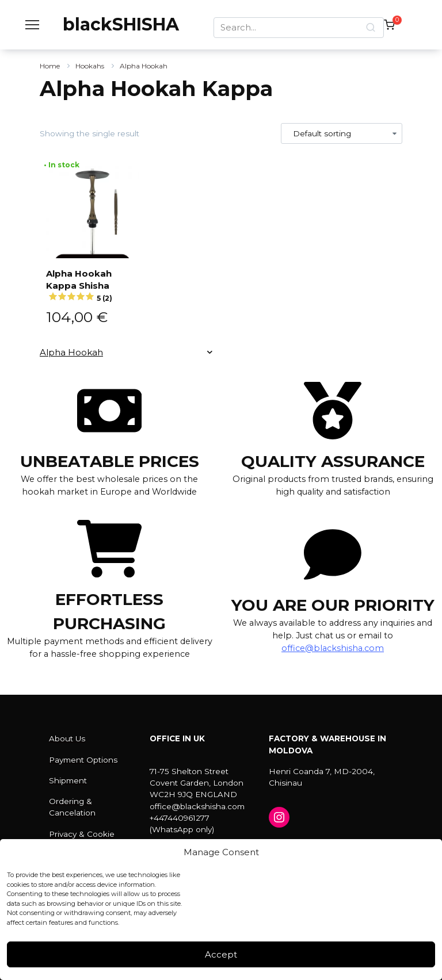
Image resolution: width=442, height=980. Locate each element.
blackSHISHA (121, 24)
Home (50, 66)
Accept (221, 954)
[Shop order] (342, 133)
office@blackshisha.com (333, 648)
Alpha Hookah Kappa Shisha (92, 284)
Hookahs (90, 66)
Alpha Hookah (144, 66)
